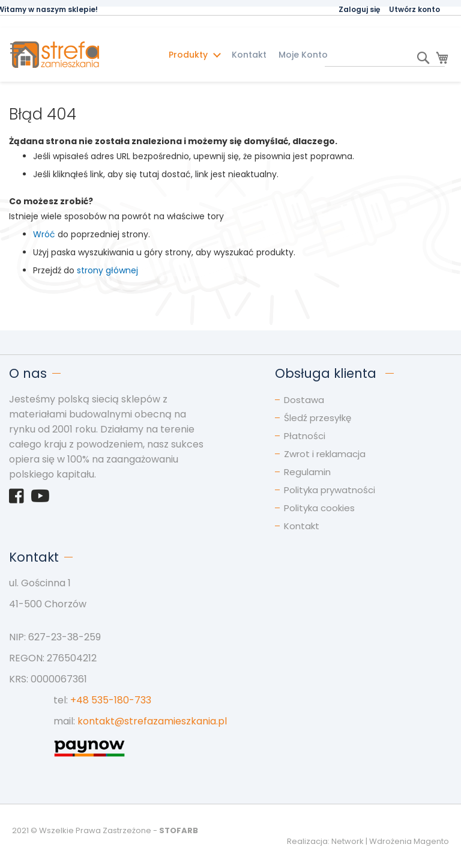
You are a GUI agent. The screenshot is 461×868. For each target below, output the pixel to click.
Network (348, 841)
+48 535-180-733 (111, 700)
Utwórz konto (414, 9)
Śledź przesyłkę (318, 418)
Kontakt (249, 55)
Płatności (305, 436)
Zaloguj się (359, 9)
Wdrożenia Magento (409, 841)
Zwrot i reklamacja (325, 454)
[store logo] (78, 55)
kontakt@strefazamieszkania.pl (152, 721)
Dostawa (304, 400)
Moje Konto (303, 55)
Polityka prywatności (330, 490)
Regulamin (307, 472)
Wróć (44, 234)
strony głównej (107, 270)
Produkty (189, 55)
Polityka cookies (319, 508)
